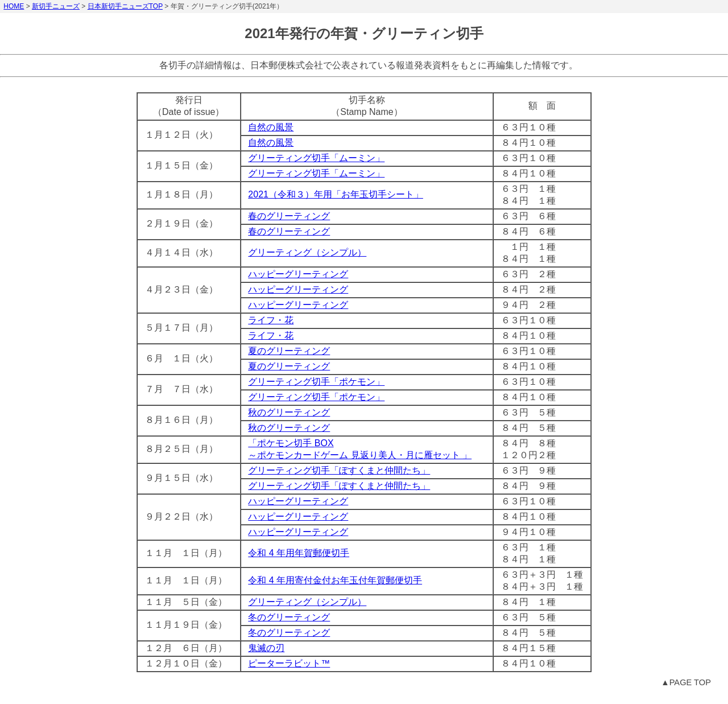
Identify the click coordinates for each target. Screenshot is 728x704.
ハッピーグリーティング (298, 274)
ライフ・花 (271, 320)
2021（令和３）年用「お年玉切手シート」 (336, 194)
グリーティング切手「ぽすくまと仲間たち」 (339, 470)
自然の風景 (271, 127)
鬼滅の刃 (266, 648)
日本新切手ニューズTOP (125, 6)
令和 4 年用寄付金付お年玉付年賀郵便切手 (335, 580)
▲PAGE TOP (686, 682)
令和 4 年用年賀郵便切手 (299, 553)
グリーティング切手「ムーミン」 (316, 158)
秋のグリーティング (289, 412)
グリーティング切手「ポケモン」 (316, 382)
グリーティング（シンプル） (307, 252)
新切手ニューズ (56, 6)
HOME (14, 6)
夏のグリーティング (289, 351)
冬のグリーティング (289, 617)
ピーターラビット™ (289, 663)
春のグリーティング (289, 216)
